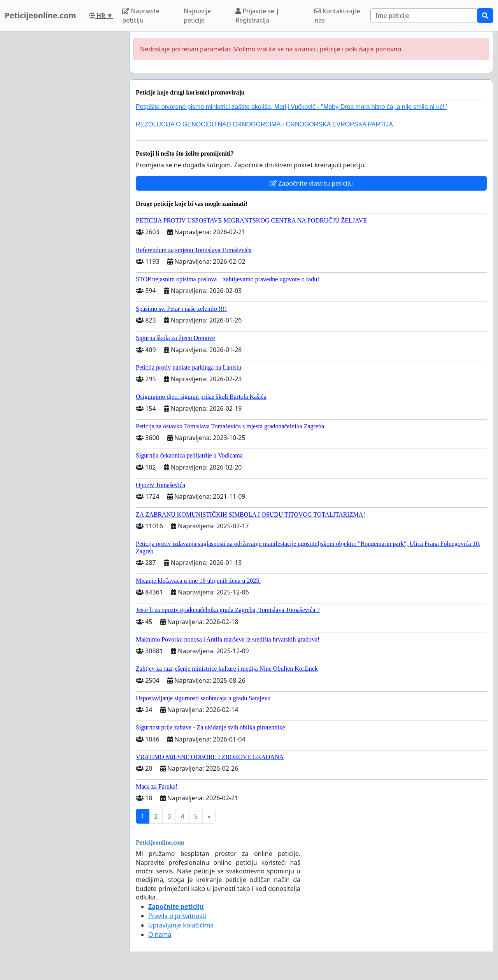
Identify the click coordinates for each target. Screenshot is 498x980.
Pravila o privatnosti (177, 916)
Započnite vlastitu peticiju (311, 183)
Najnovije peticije (197, 16)
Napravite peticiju (141, 16)
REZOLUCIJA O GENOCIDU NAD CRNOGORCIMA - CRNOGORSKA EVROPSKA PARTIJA (264, 124)
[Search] (424, 16)
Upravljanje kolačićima (181, 925)
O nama (160, 934)
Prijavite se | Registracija (257, 16)
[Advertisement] (62, 148)
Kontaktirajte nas (337, 16)
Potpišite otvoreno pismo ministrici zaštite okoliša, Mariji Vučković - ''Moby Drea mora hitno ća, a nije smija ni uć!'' (291, 107)
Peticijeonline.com (40, 15)
